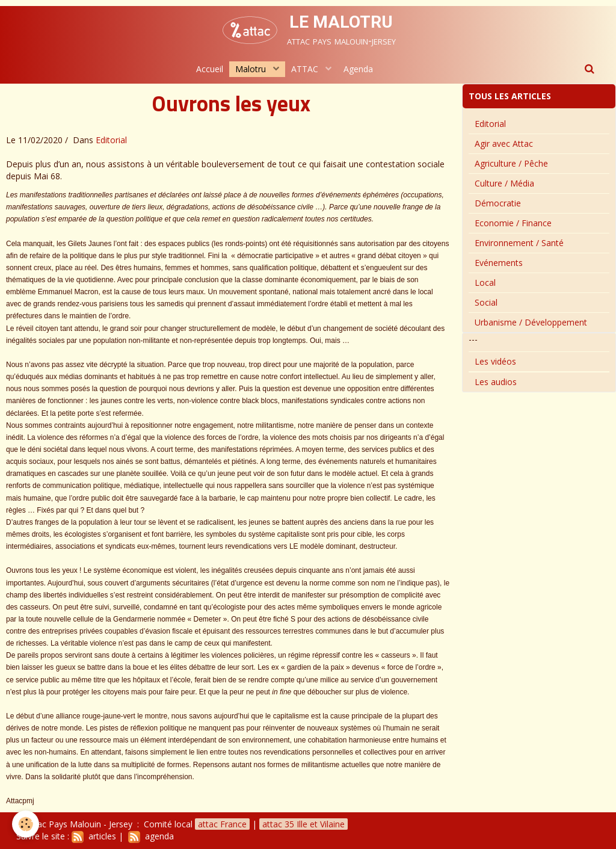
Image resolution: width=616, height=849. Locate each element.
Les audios (496, 382)
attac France (222, 824)
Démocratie (498, 203)
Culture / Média (504, 183)
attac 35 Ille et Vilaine (303, 824)
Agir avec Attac (504, 144)
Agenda (358, 69)
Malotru (252, 69)
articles (94, 836)
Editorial (111, 140)
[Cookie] (26, 824)
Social (486, 302)
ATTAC (306, 69)
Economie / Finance (513, 223)
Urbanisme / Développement (531, 322)
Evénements (499, 263)
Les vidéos (495, 361)
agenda (151, 836)
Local (485, 282)
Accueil (210, 69)
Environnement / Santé (519, 243)
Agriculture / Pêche (511, 163)
